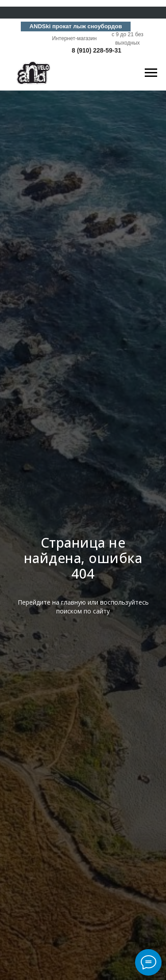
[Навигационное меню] (151, 73)
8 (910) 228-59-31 (97, 50)
